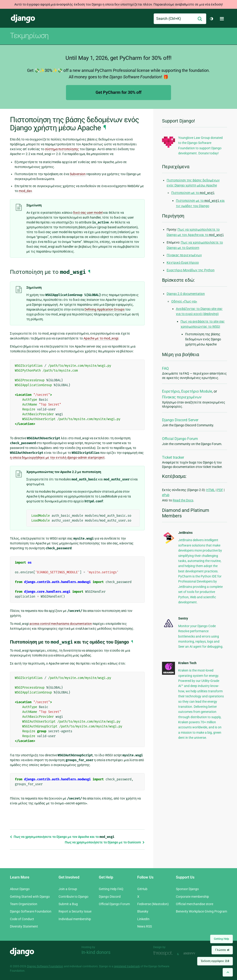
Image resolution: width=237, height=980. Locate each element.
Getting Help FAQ (111, 889)
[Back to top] (228, 972)
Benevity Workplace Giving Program (201, 911)
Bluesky (143, 911)
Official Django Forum (180, 439)
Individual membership (75, 919)
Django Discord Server (180, 420)
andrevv (194, 954)
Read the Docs (183, 500)
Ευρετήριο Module (197, 391)
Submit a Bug (68, 904)
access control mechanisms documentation (61, 624)
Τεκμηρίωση (29, 36)
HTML (211, 490)
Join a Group (68, 889)
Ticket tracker (173, 457)
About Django (20, 889)
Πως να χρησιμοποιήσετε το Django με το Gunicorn (105, 842)
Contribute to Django (73, 897)
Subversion (78, 174)
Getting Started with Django (30, 897)
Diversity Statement (24, 926)
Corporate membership (192, 897)
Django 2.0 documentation (186, 294)
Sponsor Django (187, 889)
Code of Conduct (22, 919)
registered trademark (127, 966)
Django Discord (110, 897)
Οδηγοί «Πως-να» (184, 301)
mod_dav (25, 191)
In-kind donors (96, 952)
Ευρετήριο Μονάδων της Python (191, 270)
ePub (166, 495)
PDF (220, 490)
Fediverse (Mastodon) (153, 904)
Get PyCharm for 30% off (118, 92)
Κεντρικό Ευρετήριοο (183, 263)
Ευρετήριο (171, 391)
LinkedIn (143, 919)
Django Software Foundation (31, 911)
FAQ (165, 368)
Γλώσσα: (222, 950)
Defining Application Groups (104, 309)
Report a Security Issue (75, 911)
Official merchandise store (195, 904)
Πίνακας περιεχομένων (184, 255)
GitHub (142, 889)
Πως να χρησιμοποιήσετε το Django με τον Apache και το (62, 837)
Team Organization (24, 904)
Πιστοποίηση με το (193, 193)
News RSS (145, 926)
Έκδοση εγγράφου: (215, 961)
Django (23, 19)
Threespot (164, 954)
